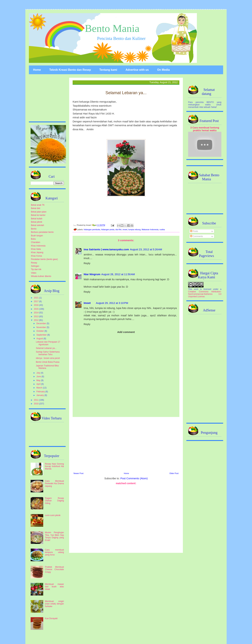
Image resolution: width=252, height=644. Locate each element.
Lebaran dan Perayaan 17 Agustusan (48, 343)
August (40, 339)
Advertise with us (137, 70)
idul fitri (119, 229)
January (40, 395)
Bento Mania (112, 28)
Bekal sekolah (38, 225)
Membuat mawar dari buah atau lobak (54, 587)
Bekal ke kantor (38, 215)
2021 (37, 298)
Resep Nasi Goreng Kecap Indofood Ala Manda (54, 466)
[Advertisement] (126, 444)
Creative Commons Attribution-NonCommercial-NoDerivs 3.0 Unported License (205, 294)
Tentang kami (108, 70)
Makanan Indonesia (150, 229)
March (40, 388)
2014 (37, 313)
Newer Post (78, 473)
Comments (196, 236)
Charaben (36, 242)
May (39, 380)
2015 (37, 309)
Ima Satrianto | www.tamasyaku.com (106, 249)
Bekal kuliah (37, 219)
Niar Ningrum (92, 274)
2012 (37, 320)
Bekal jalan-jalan (39, 212)
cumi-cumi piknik (53, 515)
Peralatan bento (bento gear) (44, 259)
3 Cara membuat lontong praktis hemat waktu (205, 129)
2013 (37, 316)
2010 (37, 404)
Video (34, 273)
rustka (162, 229)
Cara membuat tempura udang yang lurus (54, 552)
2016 (37, 305)
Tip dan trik (36, 269)
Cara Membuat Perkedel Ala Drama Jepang (54, 484)
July (39, 373)
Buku (33, 239)
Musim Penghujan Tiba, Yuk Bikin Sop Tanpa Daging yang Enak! (54, 536)
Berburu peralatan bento (42, 232)
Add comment (126, 332)
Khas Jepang (37, 252)
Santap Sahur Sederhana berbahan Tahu (48, 353)
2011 (37, 400)
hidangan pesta (108, 229)
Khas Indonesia (38, 246)
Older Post (174, 473)
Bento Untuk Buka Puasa (48, 362)
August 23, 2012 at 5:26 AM (146, 249)
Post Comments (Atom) (134, 478)
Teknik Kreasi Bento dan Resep (70, 70)
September (42, 335)
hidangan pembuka (92, 229)
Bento (34, 229)
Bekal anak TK (38, 205)
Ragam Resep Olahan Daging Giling (54, 501)
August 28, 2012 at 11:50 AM (118, 274)
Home (37, 70)
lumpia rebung (135, 229)
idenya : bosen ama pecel (48, 358)
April (39, 384)
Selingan (35, 266)
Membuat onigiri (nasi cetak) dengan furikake (54, 604)
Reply (87, 263)
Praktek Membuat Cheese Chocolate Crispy (54, 570)
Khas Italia (36, 249)
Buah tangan (37, 236)
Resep (34, 263)
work (196, 289)
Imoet (87, 303)
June (39, 377)
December (42, 323)
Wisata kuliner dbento (41, 276)
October (40, 331)
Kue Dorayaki (51, 618)
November (42, 327)
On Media (163, 70)
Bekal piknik (37, 222)
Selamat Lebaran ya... (46, 348)
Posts (194, 231)
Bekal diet (36, 208)
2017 (37, 301)
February (41, 392)
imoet (125, 229)
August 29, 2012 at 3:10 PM (112, 303)
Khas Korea (36, 256)
